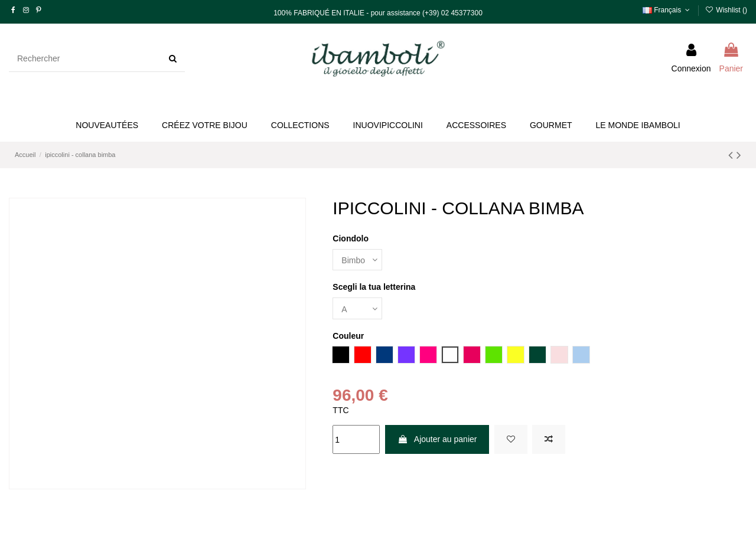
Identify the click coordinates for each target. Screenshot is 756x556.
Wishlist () (726, 10)
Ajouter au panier (437, 439)
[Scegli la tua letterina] (357, 308)
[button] (205, 125)
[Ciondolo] (357, 260)
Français (667, 10)
